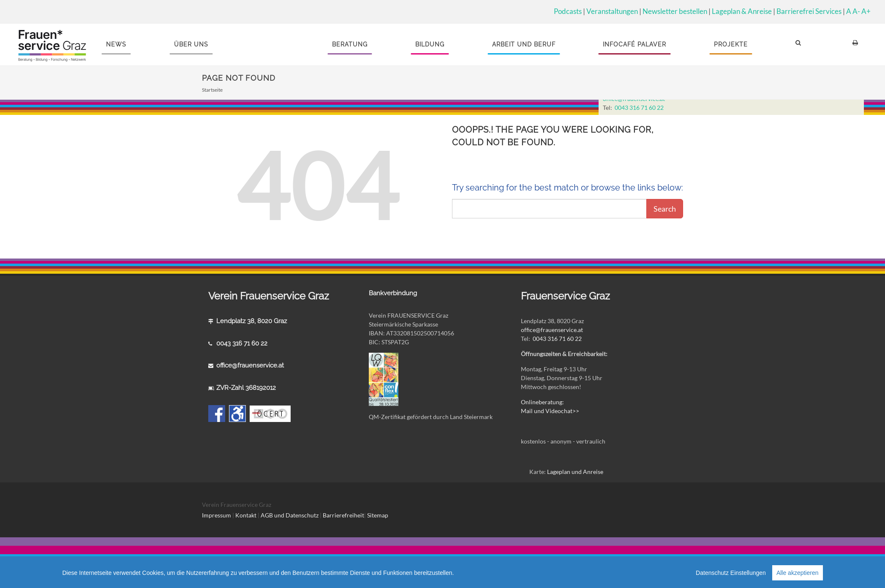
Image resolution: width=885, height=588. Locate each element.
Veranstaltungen (612, 11)
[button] (800, 45)
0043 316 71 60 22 (639, 108)
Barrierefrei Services (809, 11)
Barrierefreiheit (343, 515)
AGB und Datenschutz (290, 515)
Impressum (216, 515)
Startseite (212, 90)
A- (856, 11)
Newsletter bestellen (675, 11)
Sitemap (378, 515)
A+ (866, 11)
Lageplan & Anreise (742, 11)
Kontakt (246, 515)
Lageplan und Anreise (575, 472)
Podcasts (568, 11)
